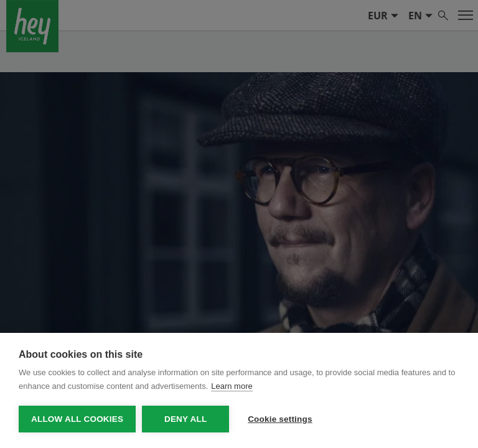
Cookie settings (280, 419)
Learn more (232, 386)
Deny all (185, 419)
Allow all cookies (77, 419)
